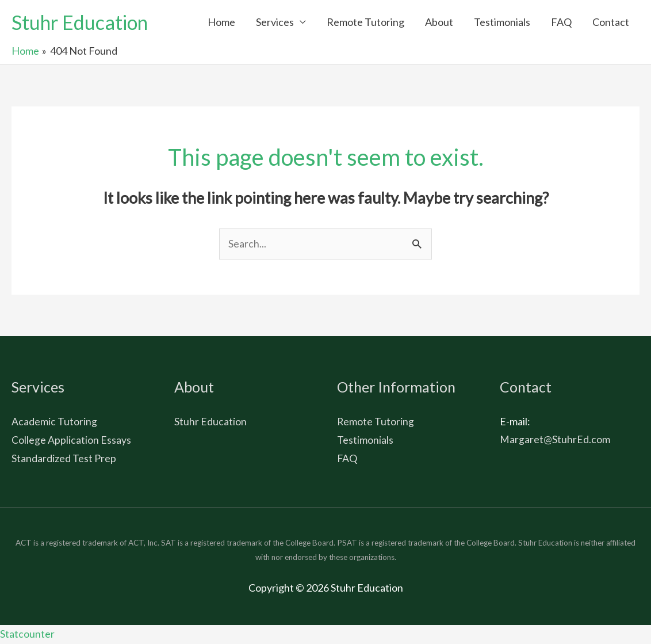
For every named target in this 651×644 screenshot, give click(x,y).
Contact (611, 22)
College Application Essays (71, 440)
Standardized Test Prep (64, 459)
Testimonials (502, 22)
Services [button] (275, 22)
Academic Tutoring (54, 422)
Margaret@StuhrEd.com (555, 440)
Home (221, 22)
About (439, 22)
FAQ (561, 22)
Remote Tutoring (365, 22)
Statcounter (27, 635)
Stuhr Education (83, 22)
